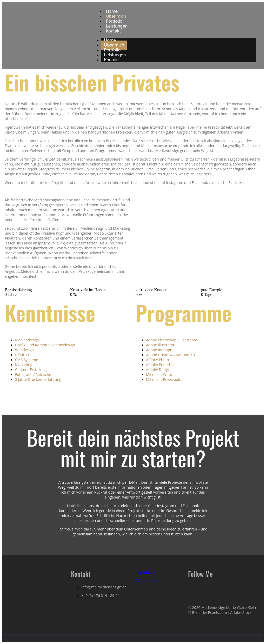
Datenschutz (146, 580)
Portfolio (112, 50)
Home (110, 40)
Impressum (145, 572)
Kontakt (113, 31)
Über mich (114, 45)
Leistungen (115, 55)
